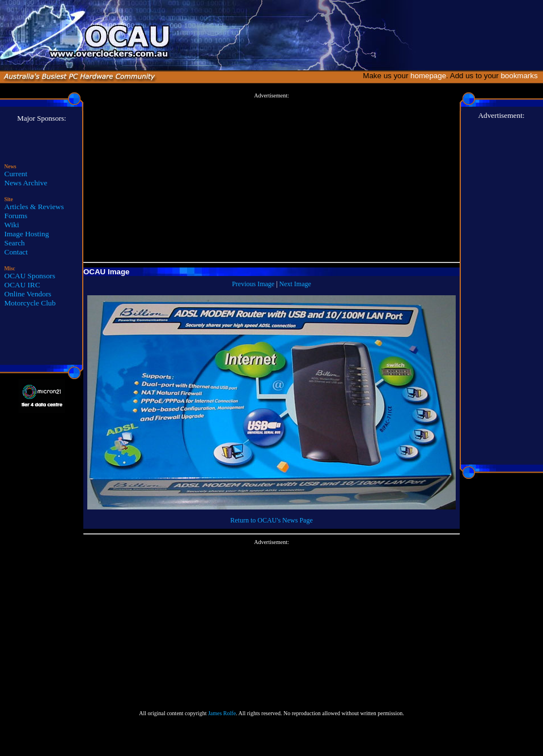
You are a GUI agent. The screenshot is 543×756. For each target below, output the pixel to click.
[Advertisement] (271, 178)
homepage (428, 76)
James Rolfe (222, 713)
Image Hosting (27, 234)
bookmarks (521, 76)
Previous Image (253, 284)
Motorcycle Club (30, 303)
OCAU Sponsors (30, 276)
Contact (16, 252)
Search (15, 243)
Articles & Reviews (34, 207)
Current (16, 174)
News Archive (26, 183)
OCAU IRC (22, 285)
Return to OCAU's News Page (271, 520)
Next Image (295, 284)
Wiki (12, 225)
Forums (16, 216)
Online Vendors (28, 294)
